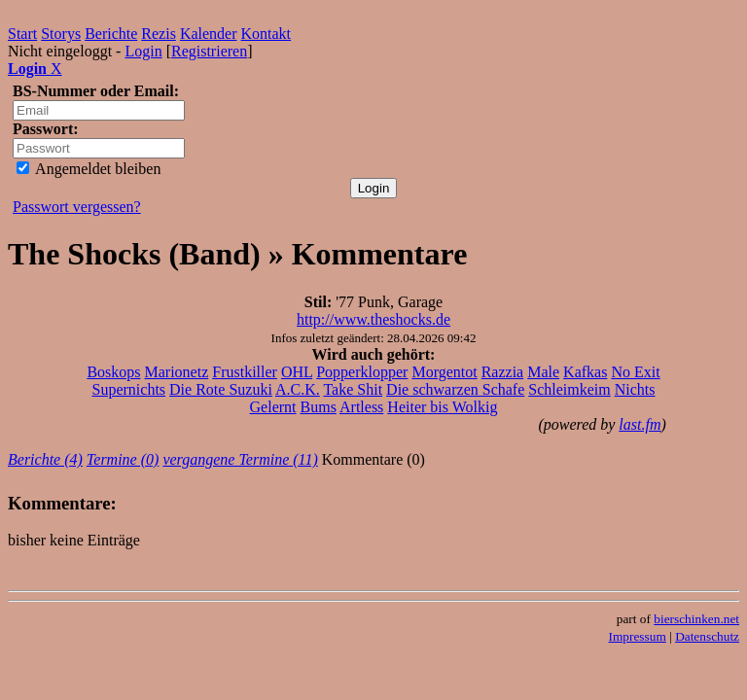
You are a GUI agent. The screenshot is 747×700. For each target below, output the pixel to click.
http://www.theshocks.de (373, 319)
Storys (61, 34)
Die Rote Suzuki (221, 389)
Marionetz (177, 372)
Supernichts (129, 389)
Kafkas (585, 372)
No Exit (635, 372)
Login (143, 51)
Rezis (159, 34)
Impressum (638, 636)
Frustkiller (245, 372)
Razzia (503, 372)
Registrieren (209, 51)
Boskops (113, 372)
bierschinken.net (696, 619)
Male (543, 372)
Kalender (209, 34)
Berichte (111, 34)
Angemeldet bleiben (89, 169)
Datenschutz (707, 636)
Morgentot (444, 372)
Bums (319, 407)
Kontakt (267, 34)
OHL (297, 372)
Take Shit (353, 389)
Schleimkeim (569, 389)
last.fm (640, 424)
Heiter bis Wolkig (442, 407)
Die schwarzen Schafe (455, 389)
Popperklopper (362, 372)
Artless (361, 407)
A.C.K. (298, 389)
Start (22, 34)
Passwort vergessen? (77, 207)
